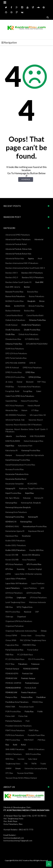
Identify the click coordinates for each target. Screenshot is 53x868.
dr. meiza (9, 382)
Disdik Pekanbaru (13, 330)
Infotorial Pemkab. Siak (15, 420)
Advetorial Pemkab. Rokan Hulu (19, 249)
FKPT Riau (42, 382)
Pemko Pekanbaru (29, 692)
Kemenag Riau (26, 522)
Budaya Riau (29, 311)
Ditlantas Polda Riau (14, 344)
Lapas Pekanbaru (13, 588)
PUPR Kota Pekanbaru (15, 735)
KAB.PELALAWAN (13, 441)
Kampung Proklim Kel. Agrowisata (30, 455)
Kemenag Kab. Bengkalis (31, 503)
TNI (26, 764)
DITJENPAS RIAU (32, 339)
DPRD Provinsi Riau (14, 372)
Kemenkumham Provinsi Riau (35, 526)
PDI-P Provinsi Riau (36, 659)
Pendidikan (41, 697)
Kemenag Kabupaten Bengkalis (18, 507)
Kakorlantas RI (12, 450)
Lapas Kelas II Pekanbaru (16, 579)
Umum (18, 768)
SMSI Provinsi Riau (33, 754)
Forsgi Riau (28, 391)
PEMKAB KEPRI (12, 673)
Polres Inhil (10, 716)
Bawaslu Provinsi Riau (14, 292)
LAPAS (8, 574)
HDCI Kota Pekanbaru (15, 406)
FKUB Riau (10, 387)
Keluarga (27, 498)
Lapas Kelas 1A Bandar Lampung (28, 574)
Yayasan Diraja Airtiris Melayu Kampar (21, 778)
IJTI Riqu (35, 410)
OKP (37, 612)
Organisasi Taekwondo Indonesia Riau (21, 631)
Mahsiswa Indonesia (37, 602)
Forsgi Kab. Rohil (12, 391)
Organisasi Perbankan (15, 626)
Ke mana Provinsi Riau (15, 469)
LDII (42, 588)
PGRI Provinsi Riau (13, 711)
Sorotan (21, 759)
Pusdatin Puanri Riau (36, 735)
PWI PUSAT (29, 740)
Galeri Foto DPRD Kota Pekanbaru (20, 396)
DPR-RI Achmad (12, 368)
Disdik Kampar (12, 325)
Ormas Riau (40, 635)
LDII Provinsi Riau (34, 593)
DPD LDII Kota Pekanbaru (16, 353)
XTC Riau (9, 773)
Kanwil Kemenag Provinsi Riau (18, 460)
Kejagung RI (10, 488)
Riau (7, 745)
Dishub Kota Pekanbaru (28, 334)
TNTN (34, 764)
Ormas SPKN (11, 640)
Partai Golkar (33, 650)
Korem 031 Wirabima (31, 555)
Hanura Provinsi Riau (30, 401)
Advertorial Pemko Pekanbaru (18, 239)
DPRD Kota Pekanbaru (32, 368)
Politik (40, 711)
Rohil (15, 745)
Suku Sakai (33, 759)
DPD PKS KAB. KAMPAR (15, 363)
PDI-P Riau (10, 664)
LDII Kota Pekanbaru (14, 593)
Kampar (9, 455)
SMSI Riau (10, 759)
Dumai (20, 382)
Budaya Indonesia (13, 311)
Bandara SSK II (12, 273)
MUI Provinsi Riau (13, 612)
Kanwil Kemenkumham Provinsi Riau (20, 465)
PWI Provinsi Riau (13, 740)
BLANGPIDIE (19, 306)
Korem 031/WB (12, 560)
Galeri (39, 391)
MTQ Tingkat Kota (25, 607)
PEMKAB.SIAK (11, 692)
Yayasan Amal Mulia (25, 773)
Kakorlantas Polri (25, 446)
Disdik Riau (10, 334)
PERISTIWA (10, 707)
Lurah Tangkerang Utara (15, 602)
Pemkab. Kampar (28, 678)
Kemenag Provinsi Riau (15, 517)
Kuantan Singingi (35, 569)
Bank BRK (39, 282)
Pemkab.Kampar (32, 683)
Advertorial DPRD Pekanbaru (18, 235)
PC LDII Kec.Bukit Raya (15, 659)
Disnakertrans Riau (13, 339)
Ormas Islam (26, 635)
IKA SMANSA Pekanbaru (16, 415)
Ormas (44, 631)
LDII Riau (9, 598)
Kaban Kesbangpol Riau (34, 441)
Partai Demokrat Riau (14, 650)
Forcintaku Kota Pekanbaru (29, 387)
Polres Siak (23, 716)
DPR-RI (32, 363)
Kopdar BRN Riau (36, 550)
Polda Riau (29, 711)
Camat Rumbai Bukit (35, 315)
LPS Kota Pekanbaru (38, 598)
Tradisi (43, 764)
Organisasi (21, 617)
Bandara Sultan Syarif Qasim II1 (19, 282)
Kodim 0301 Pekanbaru (15, 541)
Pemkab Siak (27, 673)
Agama (31, 258)
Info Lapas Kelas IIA (38, 415)
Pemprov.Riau (27, 697)
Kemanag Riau (11, 503)
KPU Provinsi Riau (34, 564)
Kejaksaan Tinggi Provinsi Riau (32, 488)
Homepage (26, 179)
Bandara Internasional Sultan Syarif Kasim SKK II (25, 268)
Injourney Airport (36, 420)
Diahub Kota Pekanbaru (15, 320)
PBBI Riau (9, 655)
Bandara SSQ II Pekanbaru (33, 277)
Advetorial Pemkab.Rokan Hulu (18, 254)
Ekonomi (30, 382)
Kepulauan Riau (12, 536)
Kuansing (21, 569)
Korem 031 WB (12, 555)
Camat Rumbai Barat (14, 315)
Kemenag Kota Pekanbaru (16, 512)
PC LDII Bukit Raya (25, 655)
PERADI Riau (38, 702)
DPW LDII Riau (35, 377)
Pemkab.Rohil (30, 688)
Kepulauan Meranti (36, 531)
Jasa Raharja (21, 436)
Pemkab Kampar (12, 669)
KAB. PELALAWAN (37, 436)
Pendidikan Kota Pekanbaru (17, 702)
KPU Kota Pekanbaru (14, 564)
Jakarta (9, 436)
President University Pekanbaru (19, 726)
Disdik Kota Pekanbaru (31, 325)
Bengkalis (31, 301)
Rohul (23, 745)
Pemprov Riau (11, 697)
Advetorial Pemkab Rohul (16, 244)
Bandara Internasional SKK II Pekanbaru (22, 263)
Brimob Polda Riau (36, 306)
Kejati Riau (29, 493)
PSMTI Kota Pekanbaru (15, 730)
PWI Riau (41, 740)
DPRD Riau (30, 372)
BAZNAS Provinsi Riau (15, 301)
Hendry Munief (34, 406)
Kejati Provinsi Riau (13, 493)
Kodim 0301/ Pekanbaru (16, 545)
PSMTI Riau (34, 730)
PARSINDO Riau (29, 645)
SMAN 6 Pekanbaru (14, 754)
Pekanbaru (23, 664)
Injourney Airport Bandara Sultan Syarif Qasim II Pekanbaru (26, 430)
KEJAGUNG (32, 484)
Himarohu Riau (12, 410)
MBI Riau (9, 607)
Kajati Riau (10, 446)
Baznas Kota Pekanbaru (15, 296)
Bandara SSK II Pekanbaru (32, 273)
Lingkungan (21, 598)
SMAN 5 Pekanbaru (36, 749)
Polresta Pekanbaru (14, 721)
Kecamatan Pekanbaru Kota (17, 474)
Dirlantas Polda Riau (37, 320)
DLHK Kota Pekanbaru (15, 349)
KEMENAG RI (11, 522)
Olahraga (9, 617)
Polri (28, 721)
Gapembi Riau (11, 401)
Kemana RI (39, 498)
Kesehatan (26, 536)
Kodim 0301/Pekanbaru (15, 550)
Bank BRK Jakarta (13, 287)
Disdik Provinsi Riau (32, 330)
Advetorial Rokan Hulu (15, 258)
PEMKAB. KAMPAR (13, 683)
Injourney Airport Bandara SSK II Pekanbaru (24, 425)
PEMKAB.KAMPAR (13, 688)
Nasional (28, 612)
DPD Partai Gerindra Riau (16, 358)
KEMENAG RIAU (12, 526)
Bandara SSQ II (12, 277)
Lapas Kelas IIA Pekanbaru (16, 583)
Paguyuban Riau (12, 645)
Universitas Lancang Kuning (36, 768)
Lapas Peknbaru (30, 588)
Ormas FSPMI (11, 635)
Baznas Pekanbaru (37, 296)
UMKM (8, 768)
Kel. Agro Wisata (12, 498)
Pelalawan (35, 664)
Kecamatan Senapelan (15, 484)
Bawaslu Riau (33, 292)
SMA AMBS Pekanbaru (15, 749)
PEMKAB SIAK (11, 678)
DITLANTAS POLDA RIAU (37, 344)
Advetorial (39, 239)
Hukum (24, 410)
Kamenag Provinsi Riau (31, 450)
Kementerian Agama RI (15, 531)
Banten (27, 287)
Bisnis (8, 306)
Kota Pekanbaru (29, 560)
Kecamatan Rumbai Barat (16, 479)
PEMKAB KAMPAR (31, 669)
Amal (40, 258)
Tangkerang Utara (13, 764)
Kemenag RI (33, 517)
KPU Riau (9, 569)
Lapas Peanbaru (38, 583)
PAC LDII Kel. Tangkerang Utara (33, 640)
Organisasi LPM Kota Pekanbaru (19, 621)
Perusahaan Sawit (26, 707)
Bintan (42, 301)
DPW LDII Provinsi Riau (15, 377)
